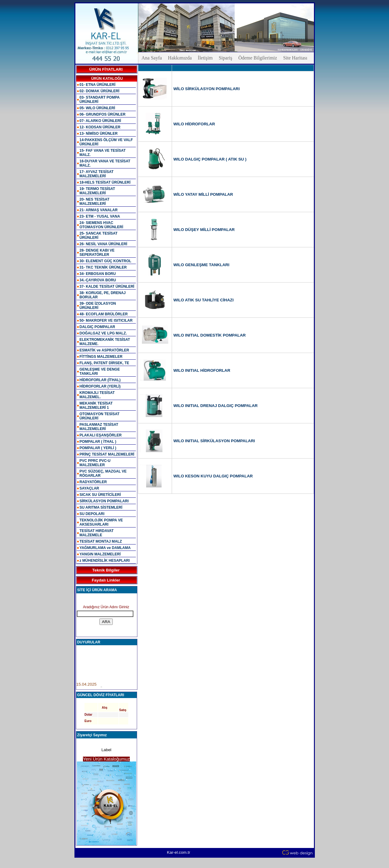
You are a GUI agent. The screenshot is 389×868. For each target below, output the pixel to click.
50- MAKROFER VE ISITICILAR (106, 320)
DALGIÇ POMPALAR (97, 327)
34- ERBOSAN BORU (98, 274)
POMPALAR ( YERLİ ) (98, 448)
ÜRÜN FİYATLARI (106, 69)
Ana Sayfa (152, 58)
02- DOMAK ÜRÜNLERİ (100, 91)
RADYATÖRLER (93, 482)
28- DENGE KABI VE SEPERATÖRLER (97, 253)
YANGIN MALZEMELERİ (100, 554)
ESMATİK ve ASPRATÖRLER (104, 350)
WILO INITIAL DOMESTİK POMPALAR (210, 335)
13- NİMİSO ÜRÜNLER (99, 134)
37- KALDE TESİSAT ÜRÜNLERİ (107, 287)
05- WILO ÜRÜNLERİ (97, 108)
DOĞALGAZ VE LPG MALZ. (103, 333)
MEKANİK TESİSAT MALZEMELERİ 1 (96, 405)
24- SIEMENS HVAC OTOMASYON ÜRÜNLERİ (102, 225)
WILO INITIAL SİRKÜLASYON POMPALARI (214, 441)
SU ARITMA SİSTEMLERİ (101, 507)
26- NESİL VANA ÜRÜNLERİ (103, 244)
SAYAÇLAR (89, 488)
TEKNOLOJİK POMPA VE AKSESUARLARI (101, 522)
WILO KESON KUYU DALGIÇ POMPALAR (213, 476)
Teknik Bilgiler (106, 570)
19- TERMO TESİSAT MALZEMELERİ (97, 191)
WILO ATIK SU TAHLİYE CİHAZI (204, 300)
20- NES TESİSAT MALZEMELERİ (95, 202)
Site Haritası (295, 58)
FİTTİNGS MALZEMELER (101, 357)
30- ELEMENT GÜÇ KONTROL (106, 261)
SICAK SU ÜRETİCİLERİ (100, 495)
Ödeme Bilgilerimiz (258, 58)
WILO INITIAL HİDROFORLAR (202, 370)
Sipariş (225, 58)
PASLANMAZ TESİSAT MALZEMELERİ (99, 427)
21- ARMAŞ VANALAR (99, 210)
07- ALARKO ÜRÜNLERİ (100, 121)
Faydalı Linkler (106, 580)
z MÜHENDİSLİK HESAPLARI (105, 561)
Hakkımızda (180, 58)
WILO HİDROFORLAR (194, 124)
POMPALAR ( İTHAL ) (98, 442)
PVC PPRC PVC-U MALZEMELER (95, 463)
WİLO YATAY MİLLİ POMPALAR (203, 194)
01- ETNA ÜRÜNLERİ (98, 85)
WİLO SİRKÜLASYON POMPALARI (207, 89)
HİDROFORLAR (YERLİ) (100, 386)
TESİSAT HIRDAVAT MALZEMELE (97, 533)
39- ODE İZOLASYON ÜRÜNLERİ (98, 306)
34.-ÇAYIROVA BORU (98, 280)
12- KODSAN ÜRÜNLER (100, 127)
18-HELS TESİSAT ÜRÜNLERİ (105, 182)
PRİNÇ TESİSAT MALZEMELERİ (107, 454)
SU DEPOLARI (92, 514)
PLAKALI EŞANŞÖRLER (101, 435)
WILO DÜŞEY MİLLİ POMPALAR (204, 230)
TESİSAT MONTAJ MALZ (101, 541)
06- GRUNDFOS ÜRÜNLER (103, 114)
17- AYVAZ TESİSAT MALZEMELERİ (97, 174)
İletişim (205, 58)
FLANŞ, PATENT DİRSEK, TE (105, 363)
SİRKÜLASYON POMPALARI (104, 501)
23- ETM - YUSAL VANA (100, 216)
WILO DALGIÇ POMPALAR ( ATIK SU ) (210, 159)
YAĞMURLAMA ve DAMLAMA (105, 548)
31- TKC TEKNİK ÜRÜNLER (103, 267)
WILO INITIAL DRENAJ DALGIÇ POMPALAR (216, 406)
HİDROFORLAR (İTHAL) (100, 380)
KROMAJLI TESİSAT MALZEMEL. (97, 395)
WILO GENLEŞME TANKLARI (201, 265)
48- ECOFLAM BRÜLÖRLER (104, 314)
